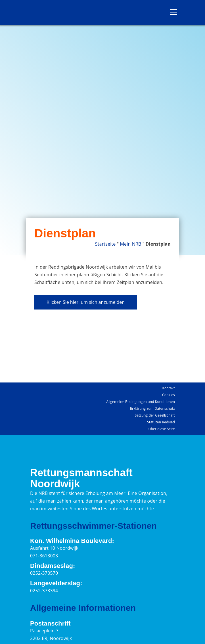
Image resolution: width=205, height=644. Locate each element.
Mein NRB (131, 244)
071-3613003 (44, 556)
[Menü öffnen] (173, 12)
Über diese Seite (162, 429)
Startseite (105, 244)
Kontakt (169, 388)
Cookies (169, 395)
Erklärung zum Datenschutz (152, 408)
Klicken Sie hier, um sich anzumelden (86, 302)
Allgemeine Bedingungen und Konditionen (141, 402)
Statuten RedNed (161, 422)
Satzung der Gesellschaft (155, 415)
